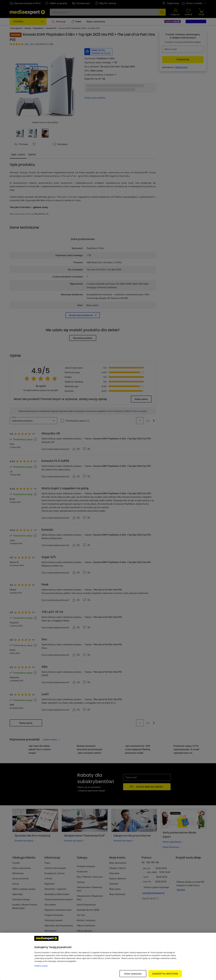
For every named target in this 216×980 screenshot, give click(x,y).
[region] (108, 956)
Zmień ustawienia (133, 974)
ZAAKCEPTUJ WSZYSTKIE (165, 974)
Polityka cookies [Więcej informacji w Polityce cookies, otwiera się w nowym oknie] (41, 966)
